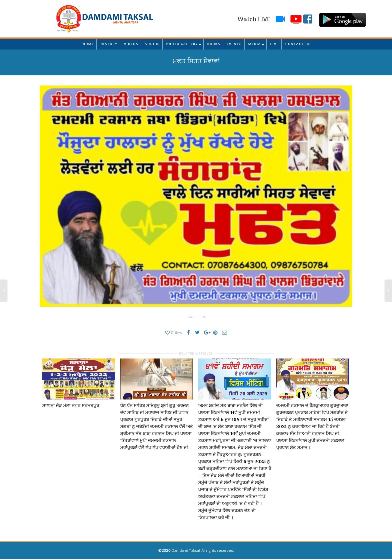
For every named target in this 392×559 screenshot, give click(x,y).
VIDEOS (131, 44)
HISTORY (109, 44)
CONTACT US (298, 44)
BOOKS (214, 44)
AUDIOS (152, 44)
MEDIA (255, 44)
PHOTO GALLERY (182, 44)
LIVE (274, 44)
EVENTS (234, 44)
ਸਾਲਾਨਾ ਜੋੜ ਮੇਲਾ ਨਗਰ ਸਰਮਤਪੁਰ (71, 405)
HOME (88, 44)
